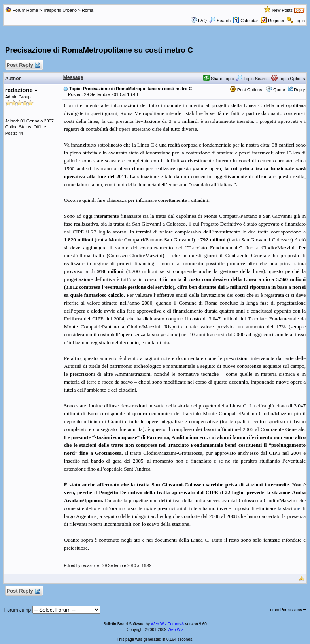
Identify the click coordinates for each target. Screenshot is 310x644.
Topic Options (288, 79)
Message (73, 77)
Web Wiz (176, 630)
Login (300, 21)
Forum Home (25, 10)
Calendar (246, 21)
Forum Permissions (287, 610)
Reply (299, 90)
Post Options (246, 90)
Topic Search (252, 79)
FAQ (202, 21)
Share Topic (218, 79)
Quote (279, 90)
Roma (88, 10)
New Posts (283, 10)
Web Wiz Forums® (168, 624)
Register (276, 21)
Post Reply (23, 65)
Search (220, 21)
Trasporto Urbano (60, 10)
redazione (21, 90)
